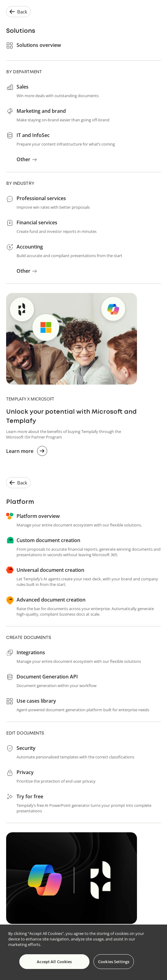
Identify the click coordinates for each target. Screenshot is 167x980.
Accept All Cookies (54, 962)
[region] (83, 952)
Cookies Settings (114, 962)
